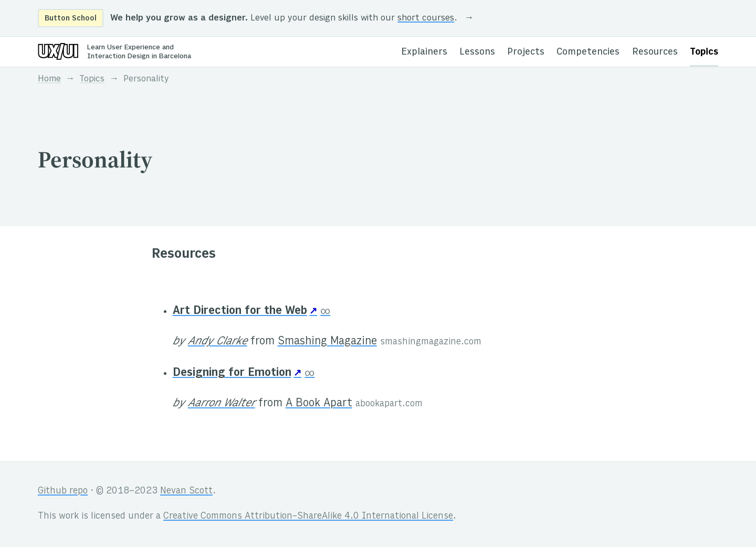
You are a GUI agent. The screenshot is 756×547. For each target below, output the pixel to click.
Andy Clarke (218, 342)
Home (49, 79)
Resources (655, 52)
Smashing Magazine (327, 342)
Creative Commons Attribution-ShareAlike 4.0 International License (308, 517)
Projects (526, 52)
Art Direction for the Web (240, 311)
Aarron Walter (222, 404)
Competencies (588, 52)
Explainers (424, 52)
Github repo (63, 491)
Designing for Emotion (232, 373)
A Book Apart (319, 404)
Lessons (477, 52)
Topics (704, 52)
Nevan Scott (186, 491)
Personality (146, 79)
